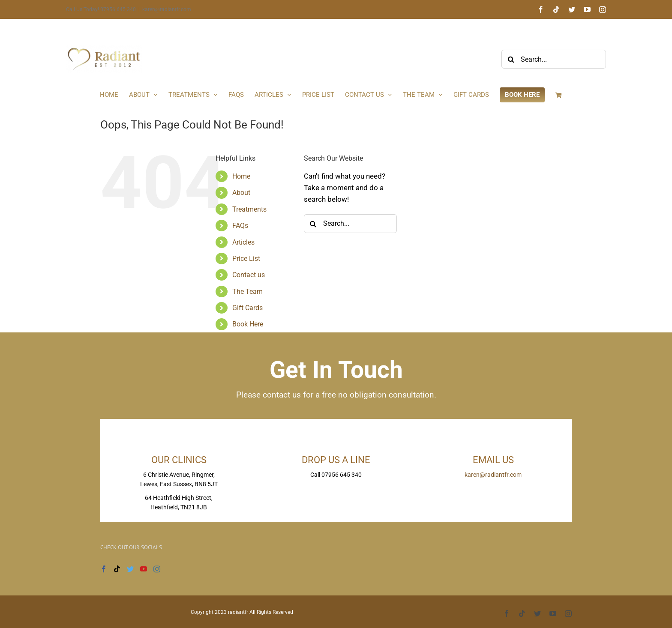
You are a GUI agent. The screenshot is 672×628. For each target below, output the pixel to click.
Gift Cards (247, 308)
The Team (247, 292)
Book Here (248, 324)
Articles (243, 242)
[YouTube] (144, 569)
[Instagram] (157, 569)
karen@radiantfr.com (167, 9)
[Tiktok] (117, 569)
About (241, 193)
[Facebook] (104, 569)
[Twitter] (130, 569)
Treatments (249, 209)
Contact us (249, 275)
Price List (246, 259)
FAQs (240, 226)
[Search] (511, 59)
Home (241, 176)
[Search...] (554, 59)
